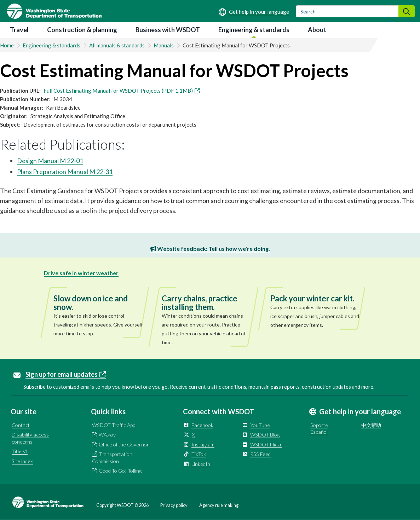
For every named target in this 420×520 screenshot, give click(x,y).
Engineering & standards (254, 30)
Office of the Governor (124, 444)
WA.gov (107, 435)
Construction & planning (82, 30)
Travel (19, 30)
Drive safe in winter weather (81, 273)
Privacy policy (174, 505)
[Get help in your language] (254, 12)
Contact (21, 425)
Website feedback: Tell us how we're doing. (210, 249)
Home (7, 45)
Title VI (20, 451)
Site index (22, 461)
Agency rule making (219, 505)
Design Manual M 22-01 (50, 161)
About (317, 30)
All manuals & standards (117, 45)
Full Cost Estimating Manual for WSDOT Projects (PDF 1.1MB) (122, 91)
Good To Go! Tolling (120, 471)
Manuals (164, 45)
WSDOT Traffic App (114, 425)
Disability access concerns (30, 438)
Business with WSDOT (168, 30)
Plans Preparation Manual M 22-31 (65, 172)
